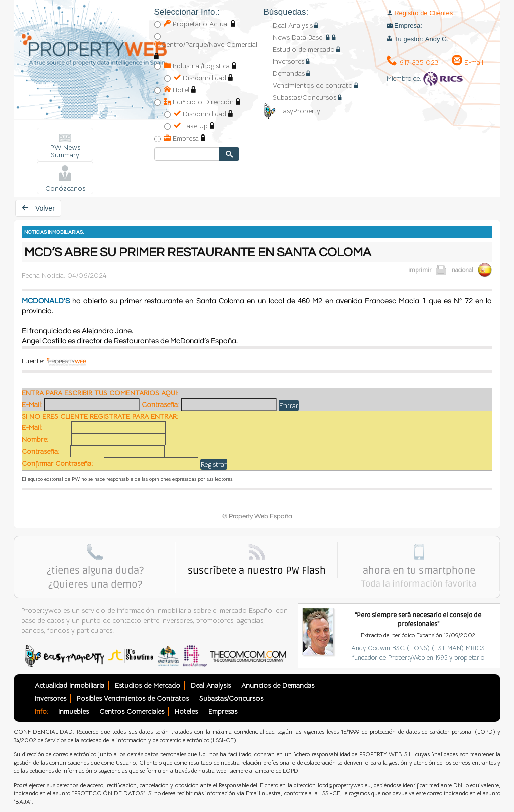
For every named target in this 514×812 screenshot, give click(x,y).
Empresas (223, 711)
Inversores (288, 61)
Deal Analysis (293, 25)
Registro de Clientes (423, 13)
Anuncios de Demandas (278, 685)
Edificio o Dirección (199, 102)
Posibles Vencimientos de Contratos (133, 698)
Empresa (181, 138)
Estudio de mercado (304, 49)
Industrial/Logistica (197, 66)
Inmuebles (74, 711)
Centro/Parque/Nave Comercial (206, 44)
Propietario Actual (196, 24)
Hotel (176, 90)
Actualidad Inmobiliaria (70, 685)
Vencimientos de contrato (313, 85)
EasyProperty (292, 111)
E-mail (468, 62)
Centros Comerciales (132, 711)
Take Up (191, 126)
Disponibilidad (200, 78)
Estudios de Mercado (148, 685)
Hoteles (186, 711)
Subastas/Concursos (304, 97)
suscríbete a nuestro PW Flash (257, 571)
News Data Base (298, 37)
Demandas (289, 73)
